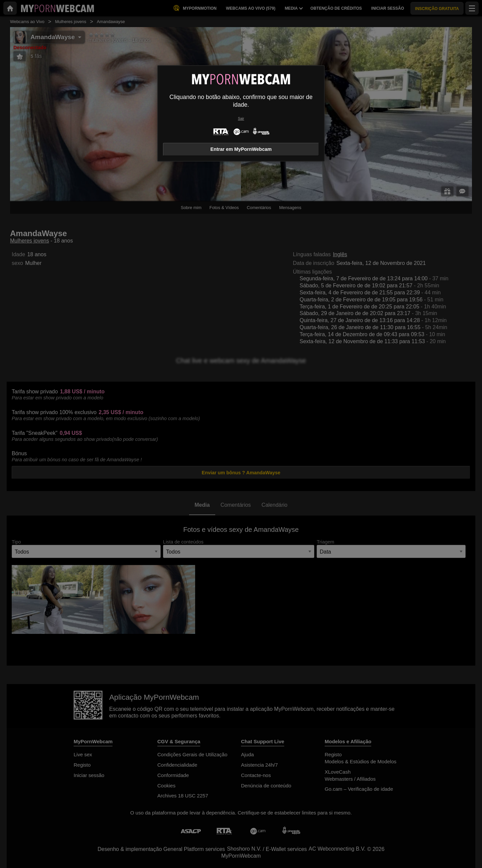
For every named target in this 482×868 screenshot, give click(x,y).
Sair (241, 119)
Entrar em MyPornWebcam (241, 149)
